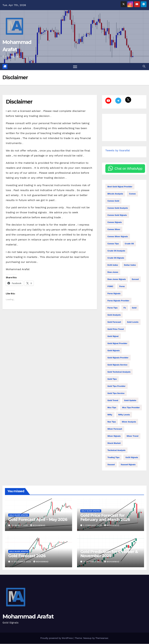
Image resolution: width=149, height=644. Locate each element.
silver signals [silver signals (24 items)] (114, 436)
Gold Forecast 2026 (27, 556)
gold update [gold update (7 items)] (130, 401)
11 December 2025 (22, 562)
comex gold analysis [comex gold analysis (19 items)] (118, 208)
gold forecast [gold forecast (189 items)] (114, 322)
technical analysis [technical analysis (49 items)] (117, 451)
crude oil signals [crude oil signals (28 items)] (116, 258)
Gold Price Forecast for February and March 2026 (105, 518)
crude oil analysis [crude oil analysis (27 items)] (116, 251)
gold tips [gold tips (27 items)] (112, 379)
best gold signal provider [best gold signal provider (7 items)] (120, 187)
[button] (144, 67)
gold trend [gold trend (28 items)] (113, 401)
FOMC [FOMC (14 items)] (110, 287)
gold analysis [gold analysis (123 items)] (114, 315)
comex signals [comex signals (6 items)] (115, 223)
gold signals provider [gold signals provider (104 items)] (118, 358)
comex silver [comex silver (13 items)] (114, 230)
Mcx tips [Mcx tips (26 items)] (112, 408)
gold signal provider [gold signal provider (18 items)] (117, 344)
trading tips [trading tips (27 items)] (114, 458)
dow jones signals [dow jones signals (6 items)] (117, 280)
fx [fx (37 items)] (125, 308)
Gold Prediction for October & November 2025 (109, 554)
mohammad (38, 526)
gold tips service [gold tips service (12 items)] (116, 394)
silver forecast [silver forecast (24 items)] (115, 429)
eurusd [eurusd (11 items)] (135, 280)
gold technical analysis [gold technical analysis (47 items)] (119, 372)
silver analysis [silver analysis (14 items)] (129, 422)
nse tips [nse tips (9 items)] (112, 422)
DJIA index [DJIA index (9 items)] (113, 265)
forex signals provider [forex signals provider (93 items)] (118, 301)
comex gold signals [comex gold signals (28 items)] (117, 215)
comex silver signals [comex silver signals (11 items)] (118, 237)
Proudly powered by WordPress (57, 638)
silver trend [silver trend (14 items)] (133, 436)
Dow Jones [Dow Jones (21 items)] (113, 272)
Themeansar (102, 638)
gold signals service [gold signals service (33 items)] (117, 365)
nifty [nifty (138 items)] (110, 415)
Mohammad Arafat (28, 617)
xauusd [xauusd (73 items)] (111, 465)
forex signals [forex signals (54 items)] (114, 294)
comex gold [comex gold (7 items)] (113, 201)
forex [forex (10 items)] (122, 287)
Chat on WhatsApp (128, 169)
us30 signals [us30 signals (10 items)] (132, 458)
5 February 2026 (93, 526)
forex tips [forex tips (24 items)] (113, 308)
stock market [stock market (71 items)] (114, 443)
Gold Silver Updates (19, 515)
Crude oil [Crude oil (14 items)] (129, 244)
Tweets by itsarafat (118, 151)
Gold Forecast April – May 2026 (38, 520)
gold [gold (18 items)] (134, 308)
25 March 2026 (20, 526)
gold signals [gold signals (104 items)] (114, 351)
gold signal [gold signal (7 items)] (113, 337)
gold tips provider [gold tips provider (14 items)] (117, 386)
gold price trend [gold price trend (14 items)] (116, 329)
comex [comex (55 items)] (132, 194)
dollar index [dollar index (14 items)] (130, 265)
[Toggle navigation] (75, 67)
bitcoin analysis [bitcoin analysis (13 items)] (115, 194)
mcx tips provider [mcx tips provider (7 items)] (131, 408)
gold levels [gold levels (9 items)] (133, 322)
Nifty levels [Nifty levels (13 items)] (124, 415)
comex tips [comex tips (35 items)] (113, 244)
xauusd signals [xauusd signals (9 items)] (128, 465)
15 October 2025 (93, 562)
